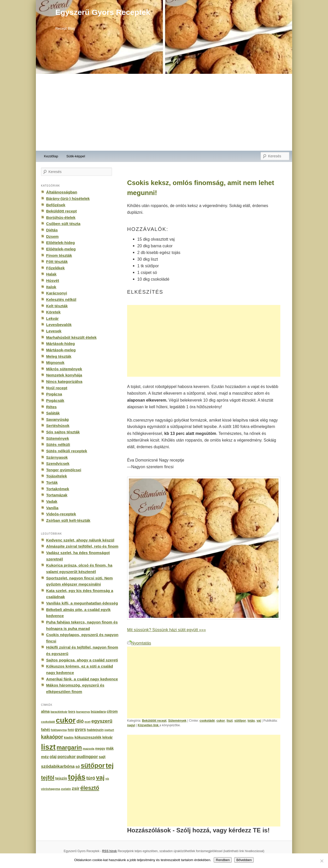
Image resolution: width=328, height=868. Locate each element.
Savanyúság (57, 419)
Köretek (53, 312)
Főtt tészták (57, 262)
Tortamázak (57, 495)
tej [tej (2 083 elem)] (110, 765)
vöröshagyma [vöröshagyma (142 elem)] (50, 789)
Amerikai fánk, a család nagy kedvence (82, 679)
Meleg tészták (59, 356)
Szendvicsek (58, 463)
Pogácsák (55, 400)
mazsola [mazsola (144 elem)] (89, 749)
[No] (322, 861)
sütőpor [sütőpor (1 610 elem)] (93, 765)
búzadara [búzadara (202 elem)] (98, 712)
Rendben (223, 860)
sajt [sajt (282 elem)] (102, 757)
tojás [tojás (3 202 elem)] (77, 777)
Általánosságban (62, 192)
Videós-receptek (61, 514)
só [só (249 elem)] (78, 767)
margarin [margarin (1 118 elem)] (69, 748)
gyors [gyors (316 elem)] (80, 729)
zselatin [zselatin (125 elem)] (66, 789)
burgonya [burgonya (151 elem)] (83, 712)
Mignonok (55, 362)
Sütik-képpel (76, 156)
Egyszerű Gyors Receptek (103, 12)
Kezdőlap (51, 156)
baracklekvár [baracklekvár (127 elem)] (59, 712)
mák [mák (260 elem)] (110, 748)
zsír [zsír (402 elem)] (76, 788)
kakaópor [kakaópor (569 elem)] (52, 737)
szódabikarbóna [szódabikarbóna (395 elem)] (58, 766)
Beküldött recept (154, 721)
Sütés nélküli (58, 445)
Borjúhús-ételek (61, 217)
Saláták (53, 413)
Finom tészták (59, 255)
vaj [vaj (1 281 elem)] (100, 777)
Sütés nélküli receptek (67, 451)
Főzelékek (55, 268)
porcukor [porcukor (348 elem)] (66, 757)
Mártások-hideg (60, 344)
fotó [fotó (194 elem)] (71, 730)
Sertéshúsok (58, 426)
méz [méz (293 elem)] (45, 757)
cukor (221, 721)
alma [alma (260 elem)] (45, 711)
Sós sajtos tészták (63, 432)
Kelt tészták (57, 306)
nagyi (131, 725)
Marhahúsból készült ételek (71, 337)
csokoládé (207, 721)
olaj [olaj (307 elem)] (53, 757)
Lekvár (52, 318)
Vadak (52, 501)
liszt (230, 721)
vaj (259, 721)
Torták (52, 482)
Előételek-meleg (61, 249)
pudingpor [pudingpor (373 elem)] (87, 757)
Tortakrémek (58, 489)
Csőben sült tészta (63, 224)
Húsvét (53, 280)
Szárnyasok (57, 457)
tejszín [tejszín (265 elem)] (61, 778)
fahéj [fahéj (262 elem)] (45, 730)
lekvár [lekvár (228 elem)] (107, 737)
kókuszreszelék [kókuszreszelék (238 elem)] (88, 737)
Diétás (52, 230)
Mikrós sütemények (64, 369)
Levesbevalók (59, 325)
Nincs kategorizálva (64, 381)
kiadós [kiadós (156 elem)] (69, 738)
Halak (51, 274)
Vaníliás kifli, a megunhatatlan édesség (82, 603)
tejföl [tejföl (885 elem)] (48, 778)
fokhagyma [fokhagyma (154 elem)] (59, 730)
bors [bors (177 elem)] (72, 712)
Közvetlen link (148, 725)
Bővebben (244, 860)
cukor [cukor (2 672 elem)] (66, 720)
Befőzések (56, 205)
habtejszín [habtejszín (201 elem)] (95, 730)
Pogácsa (54, 394)
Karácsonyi (57, 293)
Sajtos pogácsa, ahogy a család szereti (82, 660)
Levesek (54, 331)
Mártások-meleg (61, 350)
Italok (51, 287)
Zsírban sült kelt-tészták (68, 520)
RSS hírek (110, 851)
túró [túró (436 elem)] (91, 778)
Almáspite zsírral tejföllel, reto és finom (82, 546)
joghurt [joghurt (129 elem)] (109, 730)
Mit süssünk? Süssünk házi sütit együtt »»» (166, 630)
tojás (251, 721)
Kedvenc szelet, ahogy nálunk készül (80, 540)
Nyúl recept (57, 388)
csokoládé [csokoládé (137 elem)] (48, 722)
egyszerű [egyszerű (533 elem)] (102, 721)
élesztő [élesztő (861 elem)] (90, 788)
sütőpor (240, 721)
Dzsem (52, 236)
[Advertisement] (164, 112)
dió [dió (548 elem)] (80, 721)
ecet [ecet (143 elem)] (88, 722)
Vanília (52, 508)
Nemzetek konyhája (64, 375)
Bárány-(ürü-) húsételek (68, 198)
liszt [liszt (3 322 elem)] (48, 747)
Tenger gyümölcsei (64, 470)
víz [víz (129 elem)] (107, 779)
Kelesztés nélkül (61, 299)
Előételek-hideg (60, 243)
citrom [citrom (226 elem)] (112, 711)
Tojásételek (57, 476)
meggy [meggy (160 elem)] (100, 749)
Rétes (51, 407)
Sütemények (177, 721)
